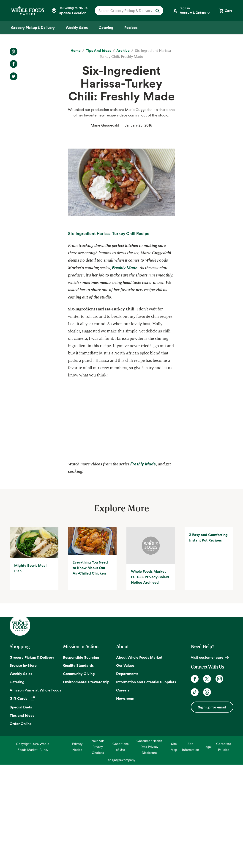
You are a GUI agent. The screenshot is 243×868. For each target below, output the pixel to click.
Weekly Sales (21, 778)
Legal (208, 851)
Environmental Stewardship (86, 786)
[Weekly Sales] (77, 28)
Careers (123, 794)
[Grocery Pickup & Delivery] (33, 28)
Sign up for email (212, 811)
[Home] (76, 51)
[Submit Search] (158, 11)
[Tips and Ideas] (98, 51)
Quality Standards (78, 769)
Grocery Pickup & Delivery (32, 761)
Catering (17, 786)
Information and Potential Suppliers (146, 786)
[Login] (192, 11)
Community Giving (79, 778)
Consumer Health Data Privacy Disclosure (149, 851)
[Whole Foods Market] (27, 11)
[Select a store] (69, 11)
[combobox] (126, 11)
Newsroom (125, 802)
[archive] (123, 51)
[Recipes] (131, 28)
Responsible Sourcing (81, 761)
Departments (127, 778)
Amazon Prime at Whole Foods (35, 794)
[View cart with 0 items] (225, 11)
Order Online (21, 827)
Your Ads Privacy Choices (98, 851)
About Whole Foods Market (139, 761)
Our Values (125, 769)
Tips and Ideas (22, 819)
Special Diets (21, 811)
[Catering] (106, 28)
